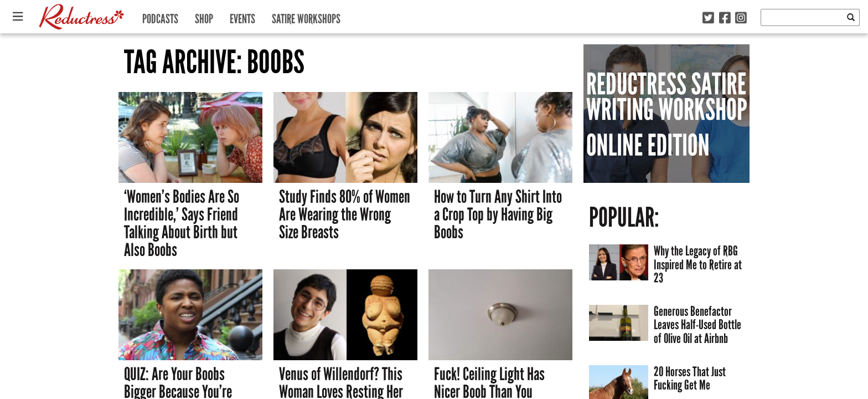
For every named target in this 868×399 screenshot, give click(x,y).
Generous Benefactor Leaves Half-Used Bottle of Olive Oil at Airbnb (697, 325)
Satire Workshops (306, 16)
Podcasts (160, 16)
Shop (204, 16)
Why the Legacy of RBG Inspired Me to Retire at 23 (698, 264)
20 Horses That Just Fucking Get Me (690, 378)
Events (242, 16)
